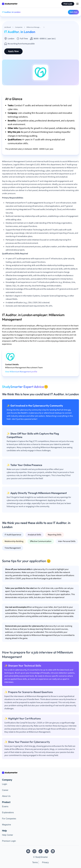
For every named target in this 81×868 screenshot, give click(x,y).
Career (5, 790)
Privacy (45, 862)
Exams (5, 806)
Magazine (6, 825)
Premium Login (9, 841)
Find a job (68, 4)
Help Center (7, 835)
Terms (35, 862)
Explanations (8, 812)
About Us (6, 796)
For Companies (9, 819)
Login (5, 784)
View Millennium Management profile (21, 372)
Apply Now (73, 12)
